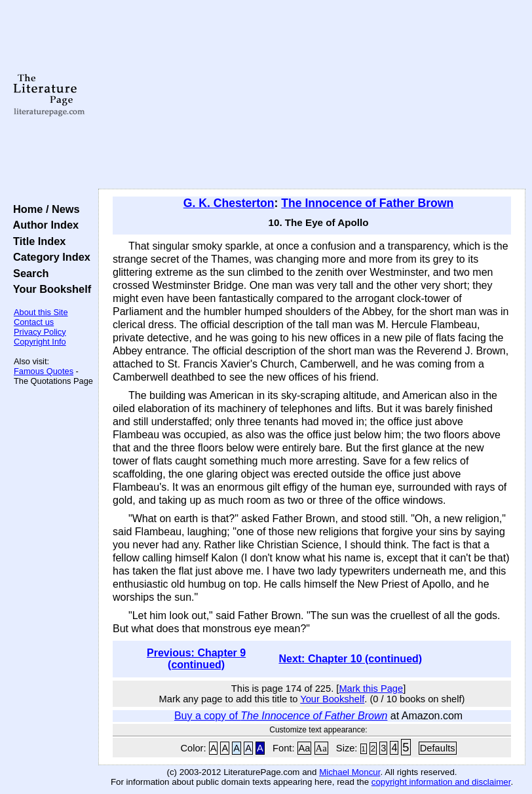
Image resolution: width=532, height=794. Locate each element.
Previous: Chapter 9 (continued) (196, 659)
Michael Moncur (350, 772)
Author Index (43, 225)
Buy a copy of (281, 716)
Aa (305, 748)
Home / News (44, 209)
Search (28, 273)
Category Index (49, 257)
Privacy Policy (40, 332)
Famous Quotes (44, 371)
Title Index (36, 241)
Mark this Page (371, 689)
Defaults (438, 748)
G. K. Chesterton (229, 203)
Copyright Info (40, 342)
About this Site (41, 312)
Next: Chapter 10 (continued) (350, 659)
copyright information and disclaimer (441, 782)
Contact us (34, 322)
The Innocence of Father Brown (367, 203)
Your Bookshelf (49, 289)
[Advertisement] (312, 95)
